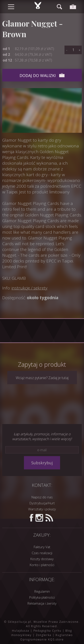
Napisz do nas (42, 497)
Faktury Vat (42, 547)
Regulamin (42, 591)
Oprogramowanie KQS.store (42, 639)
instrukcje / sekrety (29, 288)
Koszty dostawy (42, 559)
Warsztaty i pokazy (42, 509)
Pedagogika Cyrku (47, 631)
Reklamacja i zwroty (42, 603)
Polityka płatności (42, 597)
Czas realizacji (42, 553)
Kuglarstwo (64, 635)
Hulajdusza (21, 631)
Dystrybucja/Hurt (42, 503)
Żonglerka (44, 635)
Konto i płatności (42, 565)
